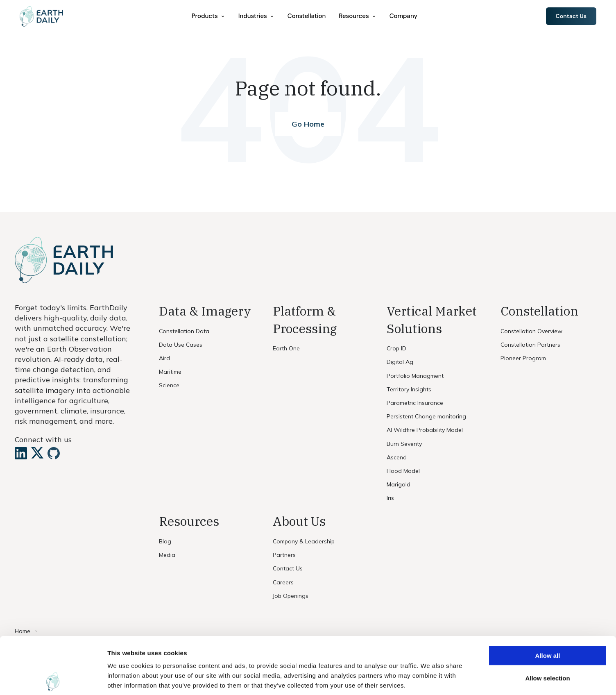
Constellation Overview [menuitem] (531, 331)
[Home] (41, 16)
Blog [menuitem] (165, 541)
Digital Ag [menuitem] (400, 362)
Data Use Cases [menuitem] (181, 345)
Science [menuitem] (169, 385)
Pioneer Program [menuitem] (523, 358)
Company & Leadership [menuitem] (304, 541)
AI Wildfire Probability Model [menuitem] (425, 430)
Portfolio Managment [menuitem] (415, 376)
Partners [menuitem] (284, 555)
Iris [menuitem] (390, 498)
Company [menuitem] (403, 16)
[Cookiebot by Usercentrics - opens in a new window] (53, 679)
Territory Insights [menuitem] (409, 389)
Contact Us (571, 16)
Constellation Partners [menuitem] (530, 345)
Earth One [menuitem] (286, 348)
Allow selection (547, 621)
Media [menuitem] (167, 555)
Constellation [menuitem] (307, 16)
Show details (430, 679)
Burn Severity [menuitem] (404, 444)
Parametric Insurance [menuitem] (415, 403)
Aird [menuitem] (164, 358)
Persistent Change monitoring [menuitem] (426, 416)
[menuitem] (208, 16)
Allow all (548, 598)
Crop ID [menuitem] (396, 348)
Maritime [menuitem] (170, 372)
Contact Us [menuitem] (288, 568)
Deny (548, 644)
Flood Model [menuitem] (403, 471)
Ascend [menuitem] (397, 457)
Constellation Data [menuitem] (184, 331)
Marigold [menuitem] (399, 484)
